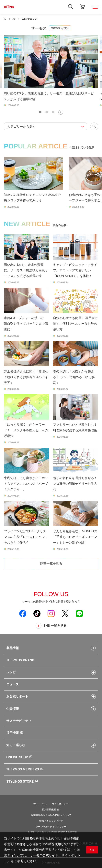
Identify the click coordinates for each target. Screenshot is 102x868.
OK (92, 850)
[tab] (40, 112)
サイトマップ (40, 804)
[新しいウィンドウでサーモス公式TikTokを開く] (37, 613)
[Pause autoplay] (61, 112)
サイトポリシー (60, 804)
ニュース (13, 684)
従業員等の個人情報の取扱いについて (51, 815)
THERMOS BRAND (20, 660)
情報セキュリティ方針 (51, 821)
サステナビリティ (19, 721)
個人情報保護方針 (51, 809)
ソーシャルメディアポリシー (51, 827)
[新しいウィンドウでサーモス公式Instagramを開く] (51, 613)
